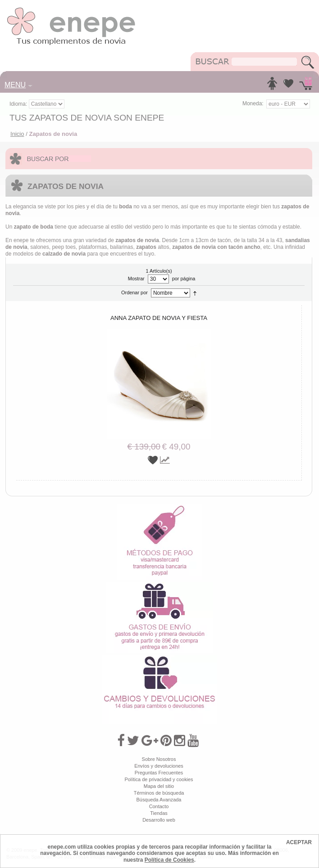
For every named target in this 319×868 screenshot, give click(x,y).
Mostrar (136, 279)
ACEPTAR (299, 842)
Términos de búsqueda (159, 793)
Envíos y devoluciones (159, 766)
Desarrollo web (159, 820)
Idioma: (19, 104)
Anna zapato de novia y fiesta (159, 318)
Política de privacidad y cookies (159, 779)
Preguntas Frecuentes (159, 773)
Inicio (17, 134)
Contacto (159, 806)
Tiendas (159, 813)
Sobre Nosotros (159, 759)
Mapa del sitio (159, 786)
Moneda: (253, 103)
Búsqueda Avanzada (159, 800)
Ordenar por (134, 292)
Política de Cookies (169, 860)
